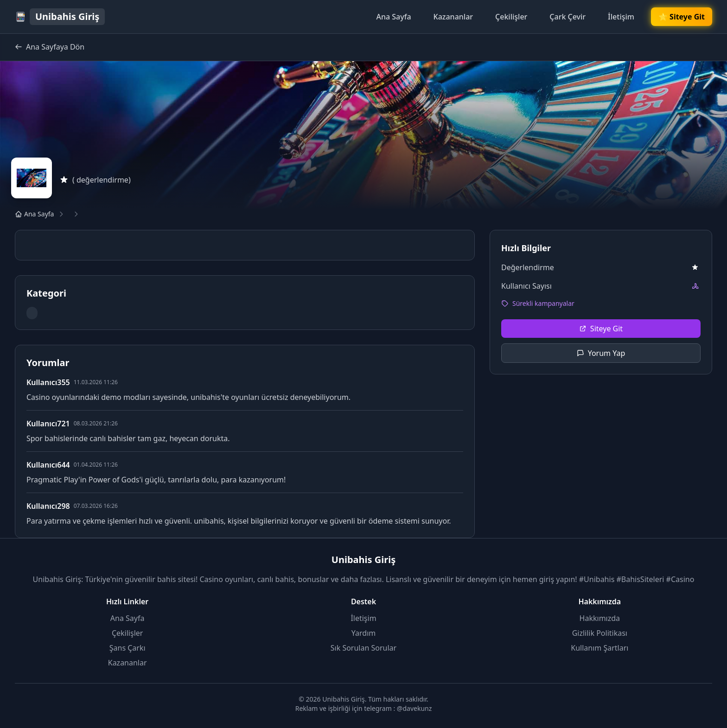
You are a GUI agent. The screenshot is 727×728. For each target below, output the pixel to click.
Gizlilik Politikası (600, 633)
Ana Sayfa (393, 17)
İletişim (621, 17)
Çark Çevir (568, 17)
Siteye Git (601, 329)
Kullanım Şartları (599, 648)
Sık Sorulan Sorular (363, 648)
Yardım (363, 633)
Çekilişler (511, 17)
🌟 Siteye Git (682, 17)
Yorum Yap (601, 353)
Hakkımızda (600, 618)
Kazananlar (453, 17)
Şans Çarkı (128, 648)
